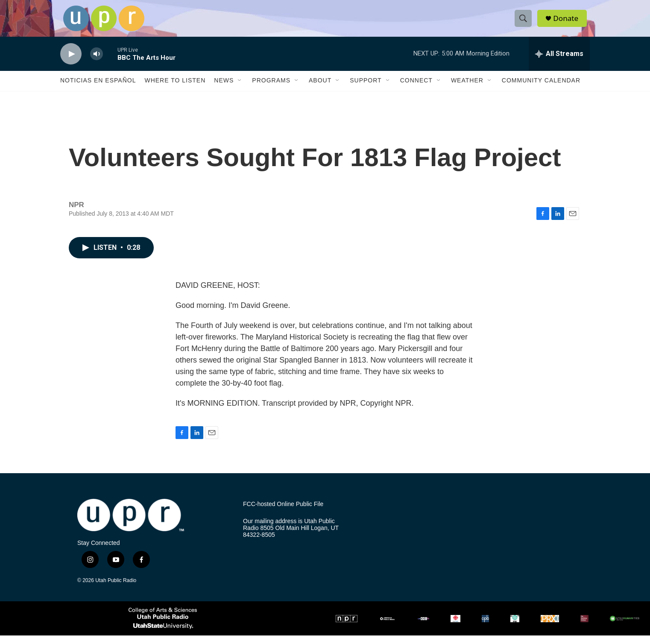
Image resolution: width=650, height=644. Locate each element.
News (224, 89)
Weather (467, 89)
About (320, 89)
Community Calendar (541, 89)
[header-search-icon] (525, 23)
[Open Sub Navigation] (240, 89)
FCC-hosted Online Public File (283, 512)
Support (366, 89)
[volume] (97, 62)
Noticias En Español (98, 89)
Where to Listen (175, 89)
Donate (568, 22)
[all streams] (559, 62)
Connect (416, 89)
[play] (71, 62)
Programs (271, 89)
